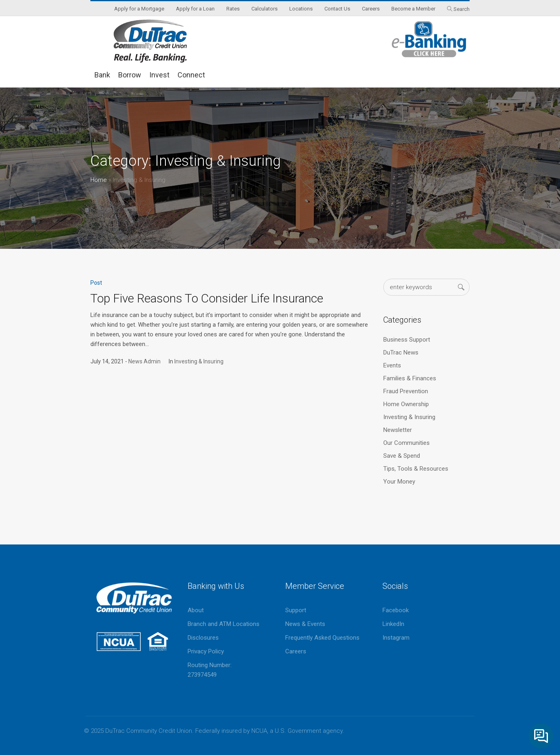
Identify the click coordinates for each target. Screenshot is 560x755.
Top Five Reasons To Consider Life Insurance (207, 298)
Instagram (396, 638)
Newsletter (398, 430)
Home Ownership (406, 404)
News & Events (305, 624)
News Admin (144, 361)
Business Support (407, 340)
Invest (159, 75)
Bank (102, 75)
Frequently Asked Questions (322, 638)
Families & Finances (410, 378)
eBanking (429, 39)
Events (392, 365)
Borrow (130, 75)
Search (462, 9)
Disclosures (203, 638)
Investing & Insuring (199, 361)
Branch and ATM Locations (224, 624)
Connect (191, 75)
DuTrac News (401, 352)
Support (296, 610)
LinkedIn (393, 624)
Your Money (399, 482)
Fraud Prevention (406, 391)
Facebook (396, 610)
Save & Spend (402, 456)
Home (99, 180)
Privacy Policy (206, 651)
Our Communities (406, 443)
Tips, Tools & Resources (416, 469)
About (196, 610)
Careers (296, 651)
